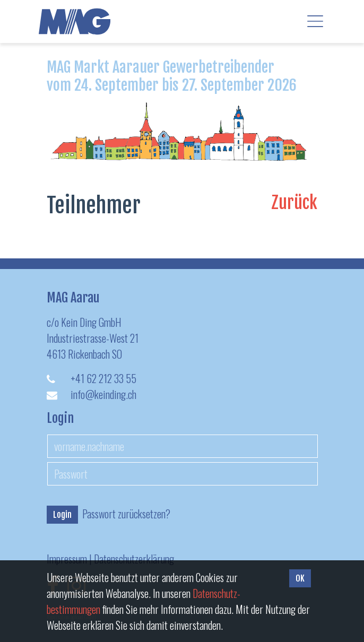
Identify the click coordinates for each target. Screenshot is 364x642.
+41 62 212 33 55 (103, 378)
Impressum (67, 559)
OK (300, 578)
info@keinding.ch (103, 394)
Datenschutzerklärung (134, 559)
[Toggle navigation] (315, 21)
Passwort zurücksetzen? (126, 514)
